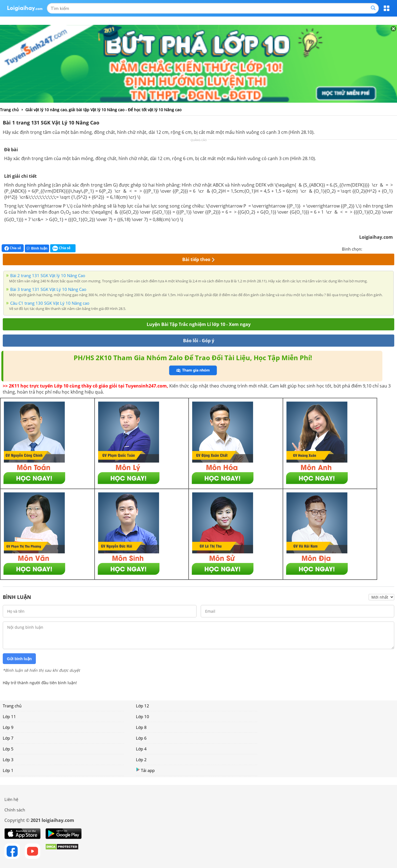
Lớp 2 (141, 760)
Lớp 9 (8, 727)
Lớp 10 (143, 716)
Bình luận (37, 248)
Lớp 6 (141, 738)
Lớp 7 (8, 738)
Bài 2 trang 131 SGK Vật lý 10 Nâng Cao (48, 275)
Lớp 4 (141, 749)
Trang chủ (12, 706)
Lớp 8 (141, 727)
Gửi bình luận (19, 659)
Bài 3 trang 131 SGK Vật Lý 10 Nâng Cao (48, 289)
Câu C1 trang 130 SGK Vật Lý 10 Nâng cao (50, 303)
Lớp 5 (8, 749)
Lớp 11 (9, 716)
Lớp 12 (143, 706)
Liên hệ (11, 799)
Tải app (145, 770)
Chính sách (15, 810)
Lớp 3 (8, 760)
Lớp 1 (8, 770)
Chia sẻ (13, 248)
